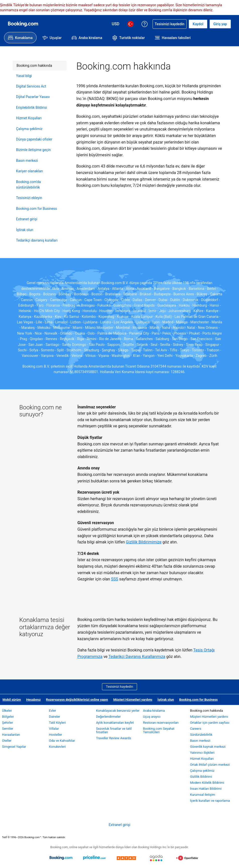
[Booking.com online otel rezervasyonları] (23, 24)
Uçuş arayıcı (152, 717)
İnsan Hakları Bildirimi (206, 789)
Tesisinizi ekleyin (29, 198)
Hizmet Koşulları (29, 118)
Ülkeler (7, 711)
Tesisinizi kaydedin (119, 687)
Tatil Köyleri (57, 723)
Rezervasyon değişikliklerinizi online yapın (77, 700)
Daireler (55, 717)
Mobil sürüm (12, 700)
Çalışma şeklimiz (29, 129)
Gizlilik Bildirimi (201, 777)
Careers (196, 729)
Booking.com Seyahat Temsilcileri (159, 730)
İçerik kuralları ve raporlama (210, 801)
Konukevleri (57, 747)
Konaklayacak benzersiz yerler (118, 711)
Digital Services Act (31, 86)
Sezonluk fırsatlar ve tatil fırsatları (114, 730)
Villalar (54, 729)
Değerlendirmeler (108, 717)
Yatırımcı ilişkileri (202, 753)
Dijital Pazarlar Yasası (33, 97)
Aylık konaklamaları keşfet (115, 723)
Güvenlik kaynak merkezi (208, 747)
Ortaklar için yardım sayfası (210, 723)
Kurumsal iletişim (202, 795)
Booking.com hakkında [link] (32, 64)
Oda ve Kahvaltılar (62, 741)
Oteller (7, 741)
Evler (53, 711)
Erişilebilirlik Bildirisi (31, 108)
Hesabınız (33, 700)
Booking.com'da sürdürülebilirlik (28, 185)
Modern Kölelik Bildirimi (207, 783)
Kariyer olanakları (29, 171)
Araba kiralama (154, 711)
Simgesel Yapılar (14, 747)
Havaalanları (11, 735)
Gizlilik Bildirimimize (144, 542)
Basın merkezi (27, 161)
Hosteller (56, 735)
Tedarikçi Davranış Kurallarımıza (137, 657)
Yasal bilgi (24, 76)
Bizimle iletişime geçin (33, 150)
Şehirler (8, 723)
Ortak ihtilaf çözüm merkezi (210, 765)
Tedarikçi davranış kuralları (37, 240)
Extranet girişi (27, 219)
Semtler (8, 729)
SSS (115, 579)
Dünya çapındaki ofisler (34, 139)
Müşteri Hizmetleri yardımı (133, 700)
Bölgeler (8, 717)
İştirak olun (25, 230)
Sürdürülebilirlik (201, 735)
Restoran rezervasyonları (161, 723)
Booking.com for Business (36, 209)
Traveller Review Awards (113, 738)
